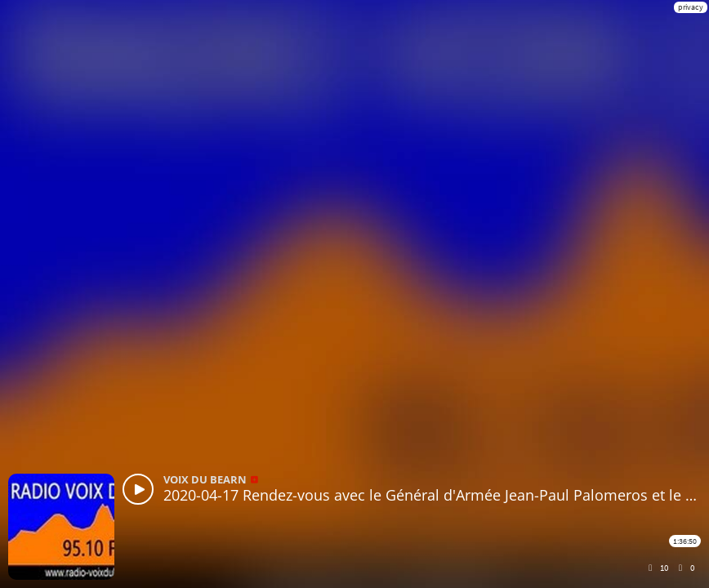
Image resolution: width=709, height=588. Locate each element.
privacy (691, 7)
